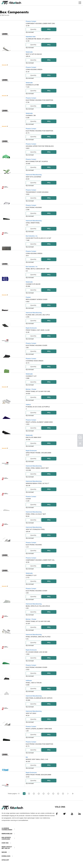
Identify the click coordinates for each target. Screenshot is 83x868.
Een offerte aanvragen (6, 838)
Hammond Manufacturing (34, 175)
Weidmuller (29, 52)
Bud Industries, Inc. (32, 236)
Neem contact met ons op (7, 848)
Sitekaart (5, 860)
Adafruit (28, 405)
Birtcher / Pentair (31, 389)
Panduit (28, 297)
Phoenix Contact (31, 21)
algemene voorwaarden (7, 829)
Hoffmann (29, 681)
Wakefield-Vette (31, 37)
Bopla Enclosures (31, 328)
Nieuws (4, 852)
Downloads (6, 856)
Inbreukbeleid (7, 834)
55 (63, 794)
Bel (27, 757)
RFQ (49, 29)
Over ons (5, 843)
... (58, 794)
